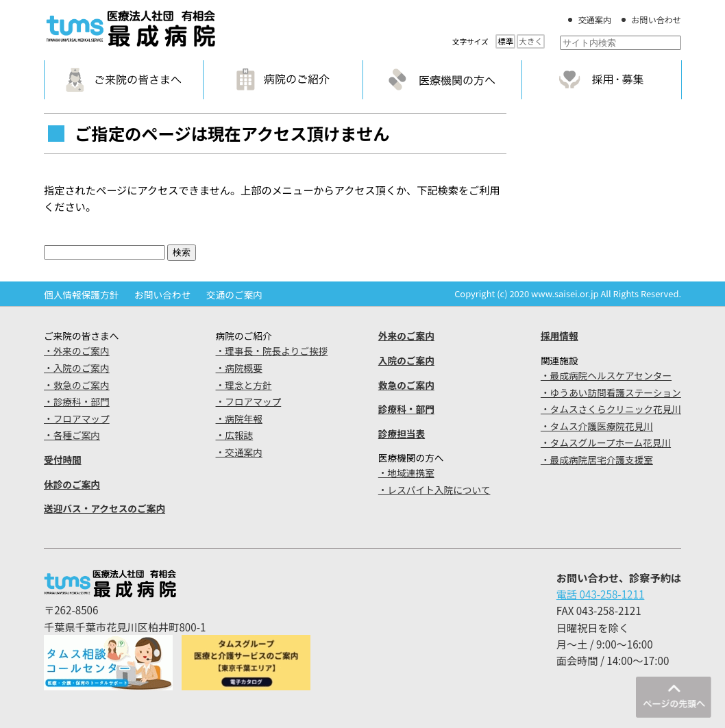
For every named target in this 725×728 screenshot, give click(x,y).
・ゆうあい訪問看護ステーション (611, 392)
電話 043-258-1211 (601, 594)
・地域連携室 (406, 473)
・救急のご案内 (77, 385)
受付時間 (63, 460)
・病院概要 (239, 368)
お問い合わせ (656, 20)
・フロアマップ (77, 418)
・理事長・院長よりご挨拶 (272, 351)
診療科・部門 (406, 409)
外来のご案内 (406, 336)
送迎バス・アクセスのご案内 (105, 508)
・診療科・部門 (77, 401)
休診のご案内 (72, 484)
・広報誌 (235, 435)
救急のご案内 (406, 385)
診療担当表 (402, 434)
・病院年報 (239, 418)
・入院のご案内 (77, 368)
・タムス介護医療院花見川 (597, 426)
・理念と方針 (244, 385)
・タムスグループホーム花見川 (606, 442)
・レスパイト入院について (434, 490)
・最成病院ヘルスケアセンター (606, 375)
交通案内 (594, 20)
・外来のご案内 (77, 351)
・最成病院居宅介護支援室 (597, 460)
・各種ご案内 (72, 435)
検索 (182, 252)
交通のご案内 (234, 294)
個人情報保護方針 (81, 294)
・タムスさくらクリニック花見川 (611, 409)
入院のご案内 (406, 360)
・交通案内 (239, 452)
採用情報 (560, 336)
